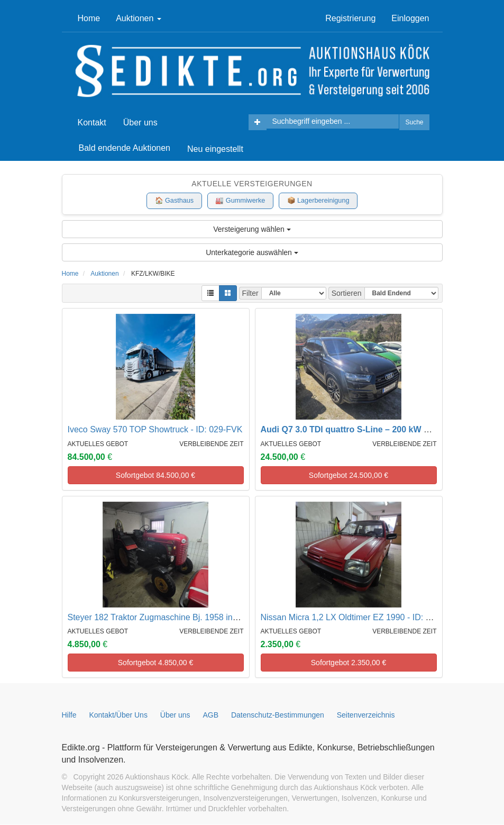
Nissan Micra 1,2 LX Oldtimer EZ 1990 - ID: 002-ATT (359, 618)
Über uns (140, 123)
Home (89, 18)
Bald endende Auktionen (125, 148)
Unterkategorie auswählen (252, 253)
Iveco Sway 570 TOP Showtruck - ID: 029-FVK (155, 430)
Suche (414, 122)
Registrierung (350, 18)
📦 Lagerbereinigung (321, 201)
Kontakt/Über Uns (118, 715)
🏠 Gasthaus (171, 201)
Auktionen (139, 18)
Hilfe (69, 715)
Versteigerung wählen (252, 230)
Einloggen (410, 18)
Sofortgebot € (155, 476)
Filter (250, 294)
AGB (211, 715)
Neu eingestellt (215, 149)
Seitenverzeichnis (366, 715)
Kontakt (92, 123)
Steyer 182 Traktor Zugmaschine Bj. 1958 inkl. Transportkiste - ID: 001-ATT (209, 618)
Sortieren (347, 294)
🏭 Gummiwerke (240, 201)
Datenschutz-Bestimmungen (278, 715)
